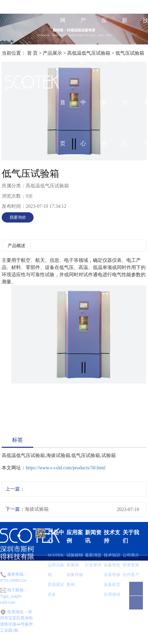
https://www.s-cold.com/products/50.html (66, 468)
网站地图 (102, 641)
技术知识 (112, 555)
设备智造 (112, 565)
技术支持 (112, 536)
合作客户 (131, 575)
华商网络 (140, 641)
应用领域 (112, 594)
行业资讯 (93, 565)
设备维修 (112, 575)
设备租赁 (112, 585)
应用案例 (104, 82)
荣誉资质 (131, 565)
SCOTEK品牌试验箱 (56, 565)
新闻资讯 (125, 82)
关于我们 (131, 536)
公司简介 (131, 555)
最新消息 (93, 555)
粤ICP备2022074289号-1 (71, 641)
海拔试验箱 (37, 509)
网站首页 (63, 82)
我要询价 (18, 217)
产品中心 (83, 82)
